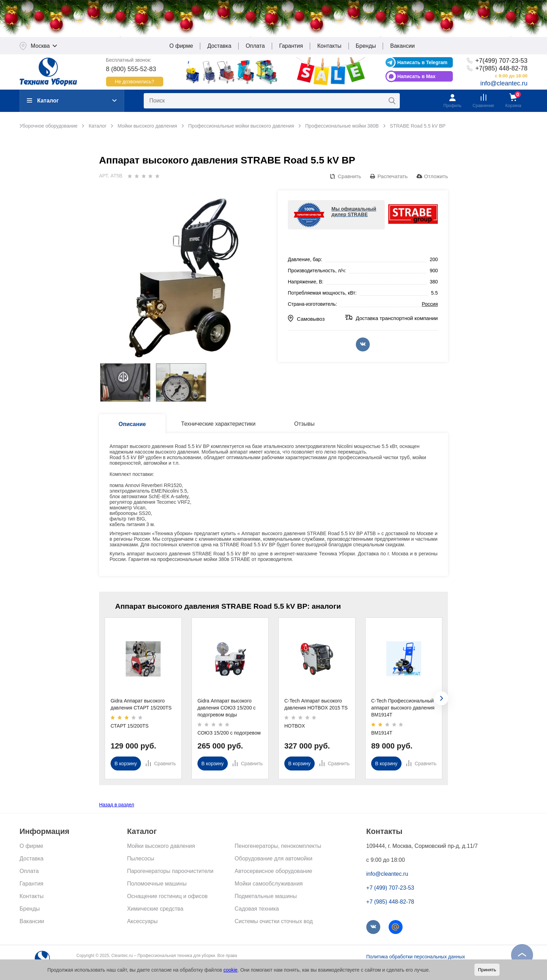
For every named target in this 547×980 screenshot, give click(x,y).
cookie (230, 970)
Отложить (436, 178)
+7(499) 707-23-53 (501, 62)
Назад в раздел (117, 806)
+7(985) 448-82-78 (501, 70)
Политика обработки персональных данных (416, 958)
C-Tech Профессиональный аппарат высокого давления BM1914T (403, 709)
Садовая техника (257, 910)
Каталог (43, 102)
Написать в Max (417, 78)
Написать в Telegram (422, 64)
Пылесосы (141, 860)
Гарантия (291, 47)
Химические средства (155, 910)
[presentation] (441, 700)
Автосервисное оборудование (273, 872)
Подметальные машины (266, 898)
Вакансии (402, 47)
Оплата (255, 47)
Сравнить (349, 178)
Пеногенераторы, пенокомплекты (278, 847)
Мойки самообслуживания (269, 885)
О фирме (181, 47)
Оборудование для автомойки (274, 860)
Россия (430, 306)
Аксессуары (142, 923)
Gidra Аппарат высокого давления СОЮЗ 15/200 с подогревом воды (227, 709)
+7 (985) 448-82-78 (390, 903)
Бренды (366, 47)
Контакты (329, 47)
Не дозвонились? (134, 83)
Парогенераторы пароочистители (170, 872)
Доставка (219, 47)
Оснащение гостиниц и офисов (167, 898)
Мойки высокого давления (161, 847)
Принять (487, 970)
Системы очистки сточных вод (274, 923)
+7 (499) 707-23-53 (390, 889)
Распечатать (393, 178)
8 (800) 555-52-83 (131, 70)
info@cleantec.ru (504, 85)
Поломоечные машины (157, 885)
